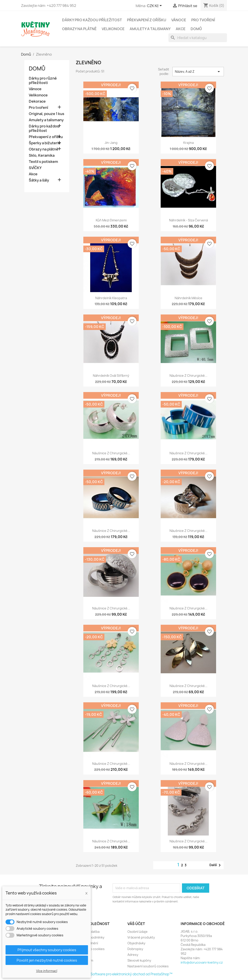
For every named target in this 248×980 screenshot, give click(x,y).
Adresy (133, 955)
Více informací (47, 971)
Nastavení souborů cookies (148, 966)
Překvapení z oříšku (147, 20)
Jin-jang (111, 143)
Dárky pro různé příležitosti (43, 81)
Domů (196, 29)
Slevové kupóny (139, 960)
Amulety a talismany (150, 29)
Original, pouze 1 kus (47, 114)
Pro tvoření (203, 20)
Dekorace (37, 101)
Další (216, 865)
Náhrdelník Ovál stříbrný (111, 376)
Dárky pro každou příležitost (92, 20)
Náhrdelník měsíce (188, 298)
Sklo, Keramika (42, 155)
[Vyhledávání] (198, 38)
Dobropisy (135, 949)
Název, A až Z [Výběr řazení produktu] (198, 72)
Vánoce (179, 20)
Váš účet (136, 924)
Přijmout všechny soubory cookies (47, 950)
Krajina (188, 143)
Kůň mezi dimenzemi (111, 220)
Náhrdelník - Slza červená (188, 220)
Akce (181, 29)
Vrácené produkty (141, 937)
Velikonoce (113, 29)
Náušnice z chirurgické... (188, 376)
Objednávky (136, 943)
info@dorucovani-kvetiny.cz (202, 962)
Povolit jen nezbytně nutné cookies (47, 960)
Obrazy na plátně (79, 29)
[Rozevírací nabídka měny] (155, 6)
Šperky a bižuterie (45, 143)
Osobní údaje (138, 932)
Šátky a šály (39, 180)
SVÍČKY (35, 168)
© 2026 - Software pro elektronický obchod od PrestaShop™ (124, 974)
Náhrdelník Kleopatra (111, 298)
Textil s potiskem (43, 162)
